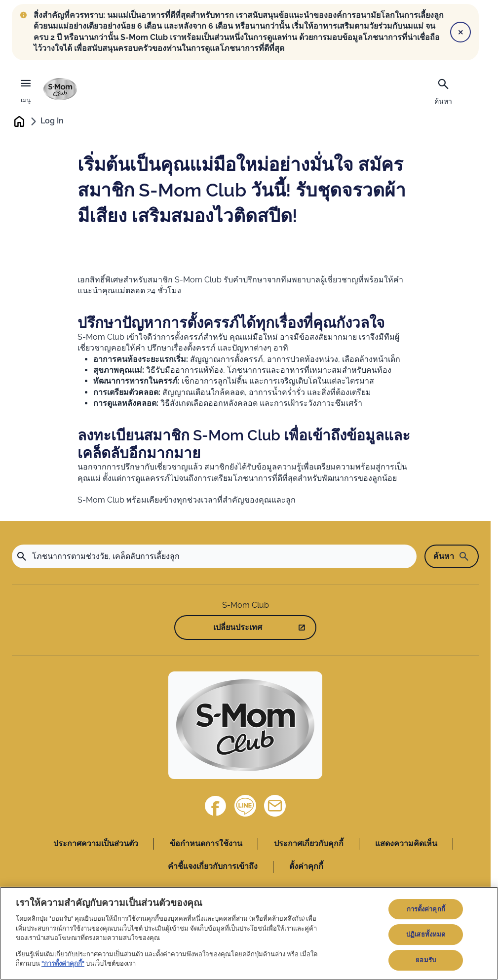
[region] (249, 933)
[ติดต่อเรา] (275, 806)
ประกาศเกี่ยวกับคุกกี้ (309, 843)
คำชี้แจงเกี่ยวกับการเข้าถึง (213, 867)
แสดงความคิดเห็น (406, 843)
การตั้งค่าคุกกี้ (426, 909)
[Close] (460, 32)
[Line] (245, 806)
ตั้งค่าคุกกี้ (306, 867)
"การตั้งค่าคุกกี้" (63, 963)
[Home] (245, 725)
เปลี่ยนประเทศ (238, 627)
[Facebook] (216, 806)
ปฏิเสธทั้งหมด (426, 934)
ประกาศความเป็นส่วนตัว (96, 843)
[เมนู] (26, 89)
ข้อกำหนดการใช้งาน (206, 843)
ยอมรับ (426, 960)
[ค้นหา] (443, 90)
